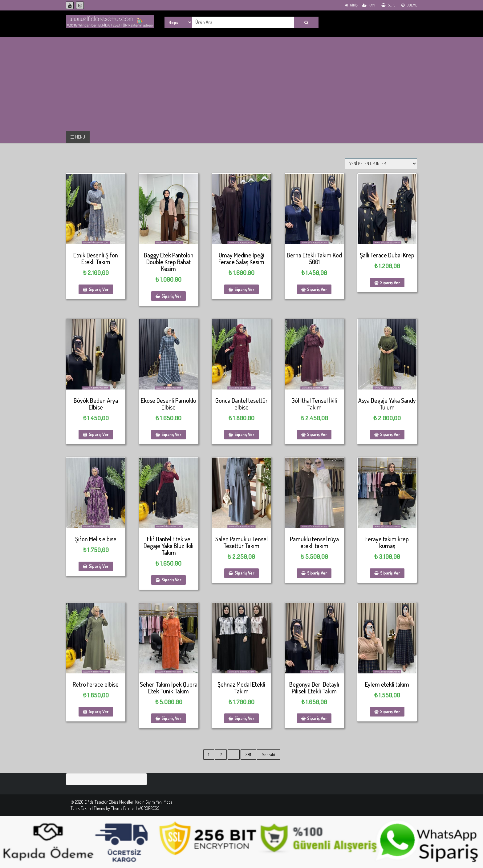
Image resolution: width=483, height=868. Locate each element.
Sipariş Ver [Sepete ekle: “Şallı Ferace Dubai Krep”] (390, 283)
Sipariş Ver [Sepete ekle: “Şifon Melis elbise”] (99, 566)
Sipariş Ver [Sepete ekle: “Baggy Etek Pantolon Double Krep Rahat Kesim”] (171, 296)
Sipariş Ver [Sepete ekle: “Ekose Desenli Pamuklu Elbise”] (171, 434)
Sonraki (268, 755)
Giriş (351, 5)
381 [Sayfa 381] (248, 755)
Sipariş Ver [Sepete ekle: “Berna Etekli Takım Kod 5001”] (317, 289)
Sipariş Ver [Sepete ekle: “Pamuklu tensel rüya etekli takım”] (317, 573)
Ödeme (409, 5)
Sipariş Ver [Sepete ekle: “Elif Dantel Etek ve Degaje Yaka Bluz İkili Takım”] (171, 580)
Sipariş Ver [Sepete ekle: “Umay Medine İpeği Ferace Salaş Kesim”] (244, 289)
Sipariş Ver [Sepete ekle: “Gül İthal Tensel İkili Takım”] (317, 434)
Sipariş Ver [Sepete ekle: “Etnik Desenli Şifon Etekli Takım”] (99, 289)
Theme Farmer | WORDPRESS (135, 808)
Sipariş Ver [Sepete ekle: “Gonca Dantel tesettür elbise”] (244, 434)
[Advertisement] (52, 83)
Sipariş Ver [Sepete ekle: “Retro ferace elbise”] (99, 711)
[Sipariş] (381, 164)
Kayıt (369, 5)
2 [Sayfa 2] (221, 755)
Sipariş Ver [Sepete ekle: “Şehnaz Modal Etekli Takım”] (244, 718)
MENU (78, 137)
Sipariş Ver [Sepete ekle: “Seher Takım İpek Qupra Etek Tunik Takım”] (171, 718)
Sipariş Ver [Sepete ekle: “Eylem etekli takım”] (390, 711)
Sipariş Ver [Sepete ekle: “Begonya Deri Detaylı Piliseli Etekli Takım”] (317, 718)
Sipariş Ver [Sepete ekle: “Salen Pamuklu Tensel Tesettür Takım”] (244, 573)
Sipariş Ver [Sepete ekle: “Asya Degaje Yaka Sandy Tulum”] (390, 434)
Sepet (389, 5)
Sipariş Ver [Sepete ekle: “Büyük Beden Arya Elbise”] (99, 434)
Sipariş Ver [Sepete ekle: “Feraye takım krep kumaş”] (390, 573)
